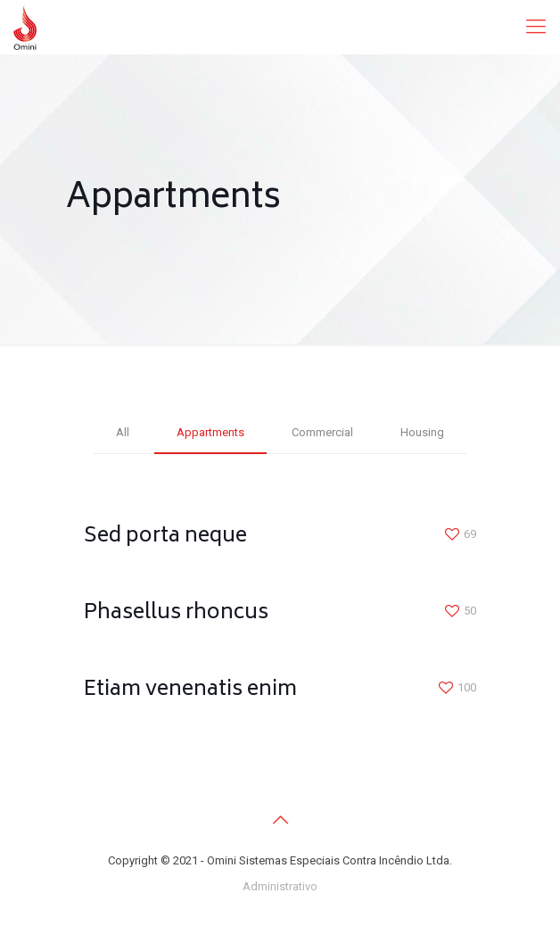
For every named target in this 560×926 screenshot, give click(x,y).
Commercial (322, 432)
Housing (422, 432)
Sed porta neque (165, 537)
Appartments (210, 432)
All (123, 432)
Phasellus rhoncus (176, 613)
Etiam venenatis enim (190, 690)
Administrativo (280, 886)
